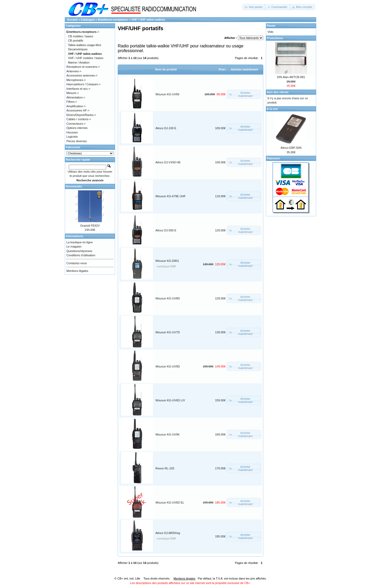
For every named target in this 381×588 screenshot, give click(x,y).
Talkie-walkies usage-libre (85, 45)
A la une (272, 109)
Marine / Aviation (79, 62)
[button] (254, 7)
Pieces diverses (77, 141)
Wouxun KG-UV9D (168, 366)
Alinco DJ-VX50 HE (168, 162)
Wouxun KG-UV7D (168, 332)
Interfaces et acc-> (78, 89)
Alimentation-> (76, 97)
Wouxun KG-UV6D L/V (170, 400)
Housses (72, 132)
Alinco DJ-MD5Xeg (168, 533)
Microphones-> (76, 80)
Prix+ (222, 69)
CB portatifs (76, 41)
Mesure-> (73, 93)
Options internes (77, 128)
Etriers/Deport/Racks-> (81, 115)
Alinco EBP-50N (291, 148)
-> (83, 32)
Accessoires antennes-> (82, 75)
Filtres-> (72, 102)
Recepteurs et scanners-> (83, 67)
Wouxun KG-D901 (167, 261)
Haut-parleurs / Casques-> (83, 84)
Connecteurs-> (76, 124)
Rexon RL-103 (165, 468)
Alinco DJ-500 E (166, 230)
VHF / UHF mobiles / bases (86, 58)
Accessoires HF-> (78, 110)
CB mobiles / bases (81, 36)
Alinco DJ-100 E (166, 128)
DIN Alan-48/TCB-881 (291, 77)
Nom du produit (166, 69)
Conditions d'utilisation (81, 255)
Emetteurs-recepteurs (113, 20)
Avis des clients (278, 92)
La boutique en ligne (80, 242)
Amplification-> (76, 106)
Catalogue (88, 20)
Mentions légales (77, 271)
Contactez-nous (77, 263)
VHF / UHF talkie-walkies (148, 20)
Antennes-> (74, 71)
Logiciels (72, 137)
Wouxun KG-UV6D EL (170, 502)
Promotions (275, 38)
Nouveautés (74, 186)
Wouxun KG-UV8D (168, 298)
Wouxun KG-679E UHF (171, 196)
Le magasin (74, 246)
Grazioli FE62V (90, 226)
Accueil (72, 20)
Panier (271, 26)
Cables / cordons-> (79, 119)
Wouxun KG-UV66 (167, 94)
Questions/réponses (79, 251)
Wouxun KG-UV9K (168, 434)
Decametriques (78, 49)
